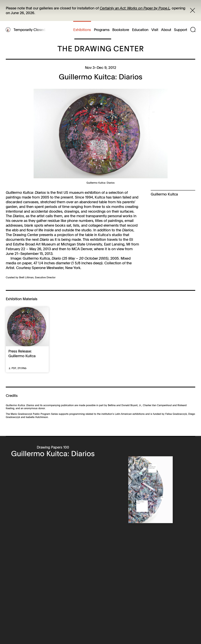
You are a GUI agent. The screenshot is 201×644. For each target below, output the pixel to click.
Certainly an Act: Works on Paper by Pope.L (135, 8)
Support (180, 30)
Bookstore (121, 30)
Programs (102, 30)
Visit (155, 30)
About (166, 30)
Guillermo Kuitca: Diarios (53, 453)
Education (140, 30)
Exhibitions (82, 30)
